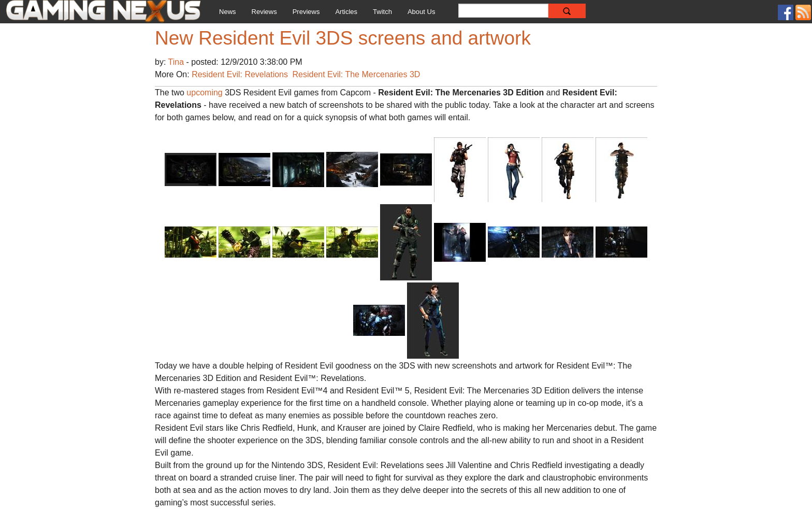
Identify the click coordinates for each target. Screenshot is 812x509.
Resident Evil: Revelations (240, 74)
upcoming (204, 93)
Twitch (382, 12)
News (228, 12)
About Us (421, 12)
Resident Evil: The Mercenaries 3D (356, 74)
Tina (177, 62)
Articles (346, 12)
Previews (306, 12)
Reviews (264, 12)
